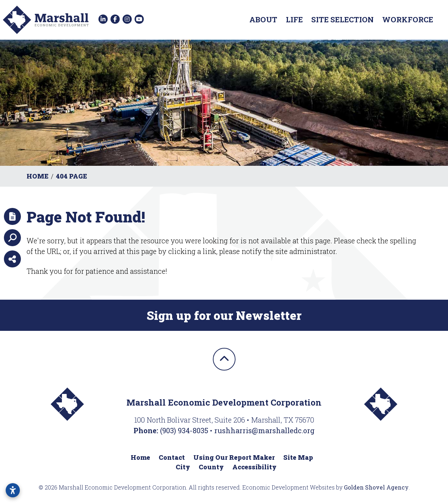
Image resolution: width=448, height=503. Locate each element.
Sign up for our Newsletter (224, 315)
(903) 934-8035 (185, 430)
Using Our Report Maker (234, 457)
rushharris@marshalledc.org (264, 430)
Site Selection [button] (342, 19)
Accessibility (254, 467)
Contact (172, 457)
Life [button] (294, 19)
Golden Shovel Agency (376, 487)
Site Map (298, 457)
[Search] (12, 238)
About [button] (263, 19)
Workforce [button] (408, 19)
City (183, 467)
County (211, 467)
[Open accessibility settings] (13, 490)
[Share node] (12, 259)
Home (140, 457)
